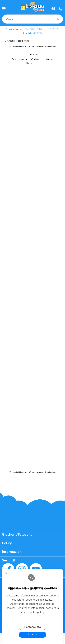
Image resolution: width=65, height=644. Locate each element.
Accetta (33, 635)
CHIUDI (8, 574)
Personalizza (33, 627)
